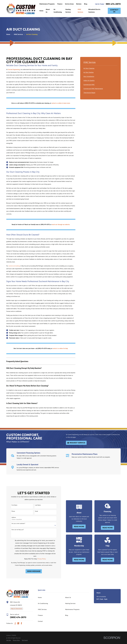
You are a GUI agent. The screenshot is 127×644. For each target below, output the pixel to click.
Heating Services (70, 603)
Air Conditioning (43, 603)
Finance (60, 4)
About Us (68, 597)
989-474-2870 (113, 4)
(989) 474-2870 (18, 617)
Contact (40, 621)
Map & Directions (17, 609)
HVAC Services (42, 609)
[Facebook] (21, 623)
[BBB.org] (15, 623)
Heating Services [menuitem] (68, 11)
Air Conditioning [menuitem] (58, 11)
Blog (86, 4)
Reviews (79, 4)
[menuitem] (89, 68)
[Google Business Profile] (18, 623)
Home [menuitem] (41, 11)
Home (40, 597)
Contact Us (114, 11)
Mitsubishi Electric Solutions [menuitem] (94, 11)
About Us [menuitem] (48, 11)
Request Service (76, 443)
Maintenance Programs (47, 4)
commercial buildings (14, 266)
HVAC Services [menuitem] (80, 11)
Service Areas (69, 4)
